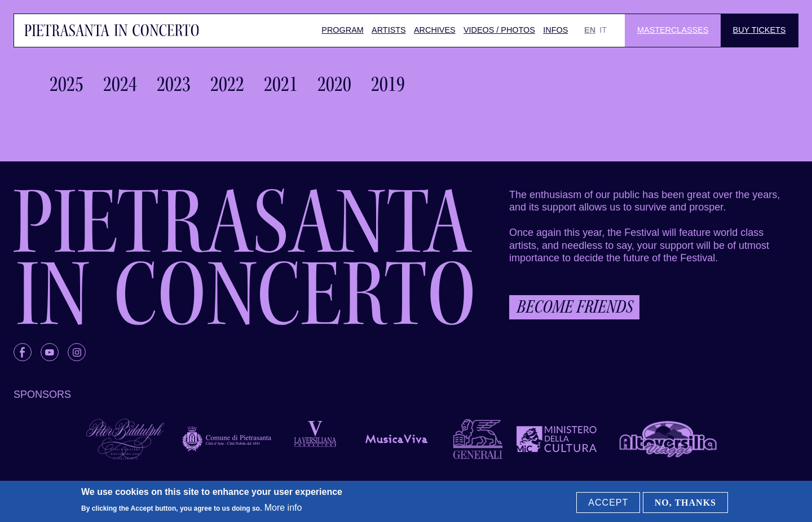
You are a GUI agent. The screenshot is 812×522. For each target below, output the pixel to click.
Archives (435, 30)
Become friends (575, 307)
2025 (67, 84)
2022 (227, 84)
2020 (334, 84)
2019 (388, 84)
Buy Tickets (760, 30)
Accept (608, 503)
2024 (120, 84)
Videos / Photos (499, 30)
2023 (174, 84)
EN (590, 30)
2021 (281, 84)
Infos (555, 30)
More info (283, 508)
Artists (389, 30)
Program (342, 30)
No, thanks (685, 503)
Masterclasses (673, 30)
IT (603, 30)
